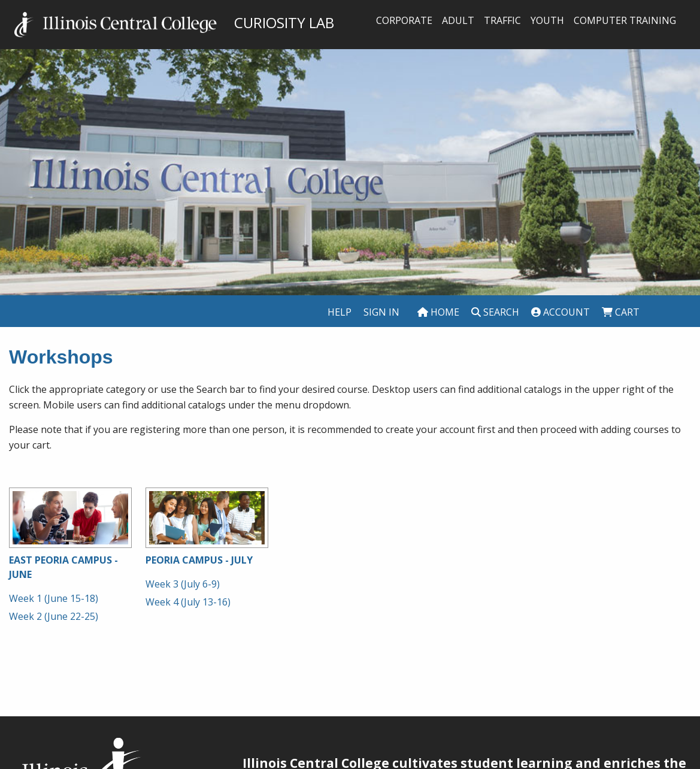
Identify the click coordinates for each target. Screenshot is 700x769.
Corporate (404, 20)
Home (438, 312)
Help (340, 312)
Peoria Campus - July (199, 560)
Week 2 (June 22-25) (54, 616)
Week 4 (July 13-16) (188, 602)
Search (495, 312)
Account (560, 312)
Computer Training (625, 20)
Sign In (381, 312)
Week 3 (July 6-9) (183, 584)
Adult (458, 20)
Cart (621, 312)
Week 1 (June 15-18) (54, 598)
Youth (547, 20)
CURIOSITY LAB (174, 22)
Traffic (502, 20)
